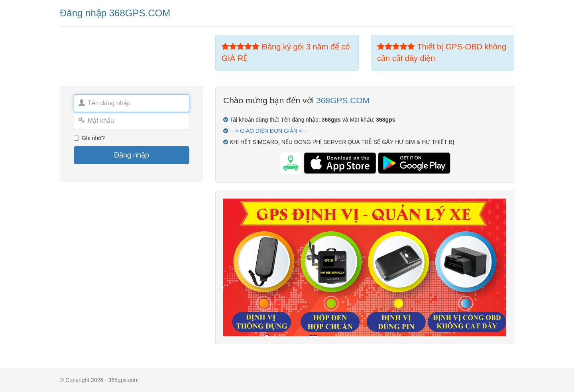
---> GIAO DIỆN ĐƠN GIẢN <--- (269, 131)
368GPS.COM (343, 100)
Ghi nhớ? (89, 138)
